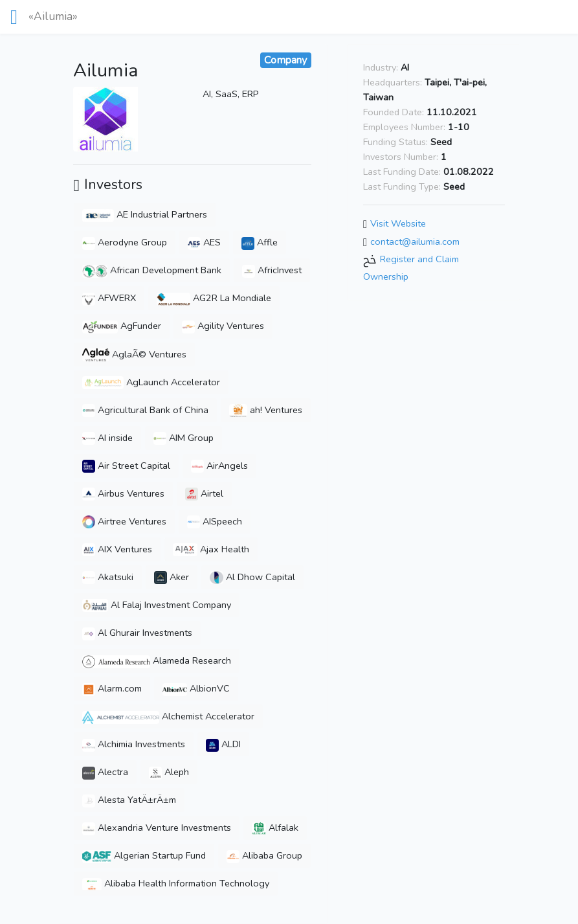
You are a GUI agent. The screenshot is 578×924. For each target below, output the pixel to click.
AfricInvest (272, 270)
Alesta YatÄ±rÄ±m (129, 800)
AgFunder (121, 326)
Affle (260, 242)
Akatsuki (108, 577)
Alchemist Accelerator (168, 716)
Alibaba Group (264, 855)
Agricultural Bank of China (145, 410)
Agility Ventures (223, 326)
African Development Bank (152, 270)
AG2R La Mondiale (214, 298)
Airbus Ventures (123, 493)
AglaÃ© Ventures (134, 354)
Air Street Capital (126, 466)
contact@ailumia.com (415, 242)
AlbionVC (196, 688)
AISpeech (215, 521)
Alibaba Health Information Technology (176, 883)
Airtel (204, 493)
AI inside (107, 438)
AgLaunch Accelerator (151, 382)
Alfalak (275, 828)
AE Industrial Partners (145, 214)
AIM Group (183, 438)
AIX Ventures (117, 549)
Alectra (105, 772)
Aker (172, 577)
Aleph (169, 772)
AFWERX (109, 298)
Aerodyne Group (125, 242)
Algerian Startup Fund (144, 855)
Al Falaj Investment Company (157, 605)
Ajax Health (211, 549)
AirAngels (219, 466)
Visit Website (398, 223)
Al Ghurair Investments (137, 633)
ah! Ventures (265, 410)
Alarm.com (112, 688)
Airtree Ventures (124, 521)
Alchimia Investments (134, 744)
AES (204, 242)
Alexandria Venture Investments (157, 828)
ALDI (223, 744)
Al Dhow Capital (252, 577)
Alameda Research (157, 660)
